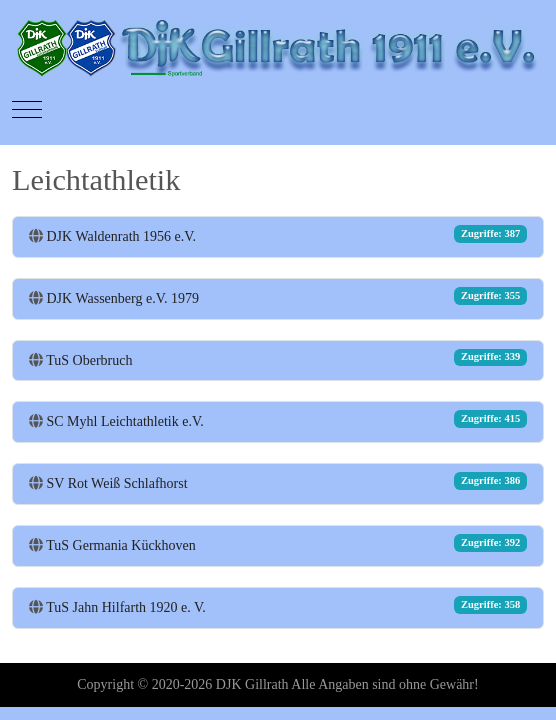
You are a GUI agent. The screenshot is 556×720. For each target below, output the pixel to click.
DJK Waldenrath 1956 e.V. (122, 236)
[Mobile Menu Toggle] (27, 110)
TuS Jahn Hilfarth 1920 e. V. (126, 607)
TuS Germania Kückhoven (121, 545)
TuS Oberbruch (89, 360)
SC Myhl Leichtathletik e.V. (125, 421)
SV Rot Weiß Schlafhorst (117, 483)
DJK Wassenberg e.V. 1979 (123, 298)
